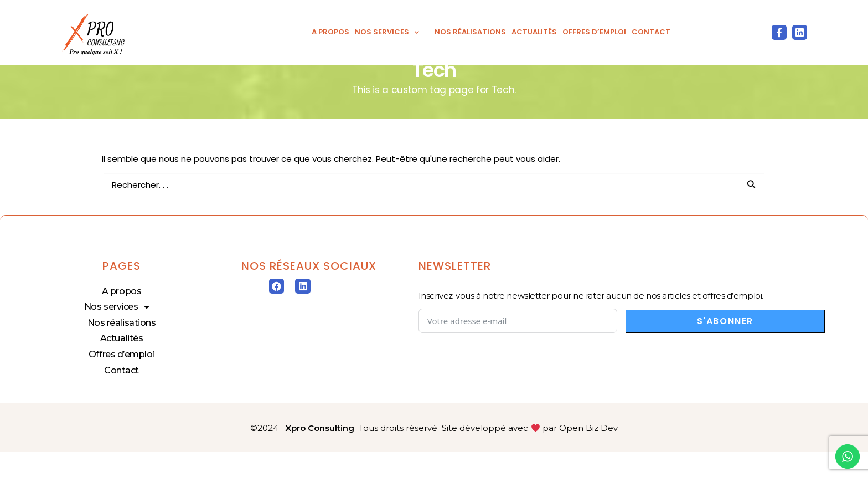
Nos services (392, 32)
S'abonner (725, 347)
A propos (330, 32)
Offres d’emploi (594, 32)
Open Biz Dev (588, 454)
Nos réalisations (470, 32)
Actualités (534, 32)
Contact (651, 32)
